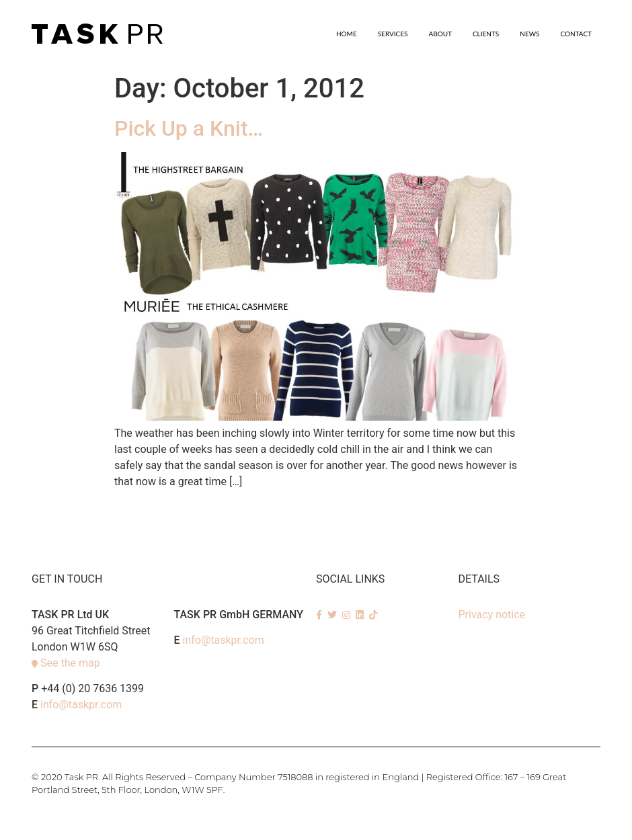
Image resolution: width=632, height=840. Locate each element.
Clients (486, 34)
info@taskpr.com (81, 705)
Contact (576, 34)
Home (347, 34)
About (440, 34)
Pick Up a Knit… (189, 128)
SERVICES (393, 34)
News (529, 34)
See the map (70, 663)
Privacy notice (492, 615)
